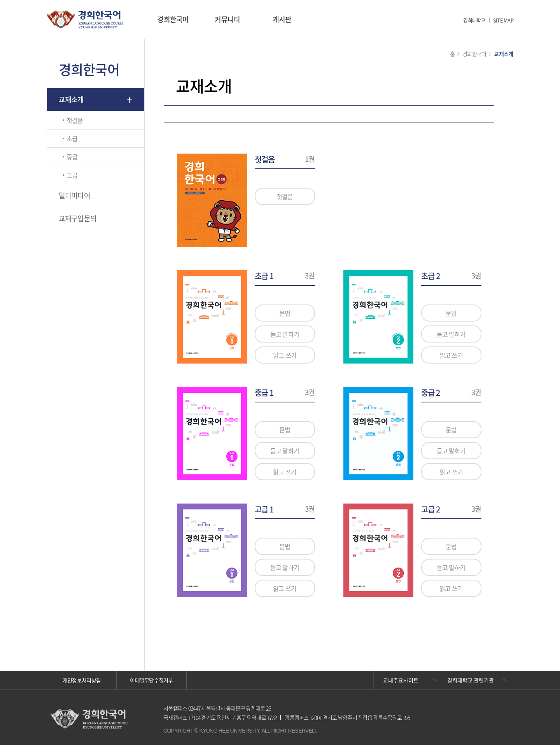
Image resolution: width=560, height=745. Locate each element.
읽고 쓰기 (285, 355)
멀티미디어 (74, 195)
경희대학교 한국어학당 (85, 20)
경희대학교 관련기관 (471, 680)
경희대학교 (474, 20)
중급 (72, 157)
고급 (72, 175)
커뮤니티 (227, 19)
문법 (285, 313)
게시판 (282, 19)
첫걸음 (75, 120)
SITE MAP (503, 20)
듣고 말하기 (285, 334)
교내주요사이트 (401, 680)
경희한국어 (173, 19)
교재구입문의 (78, 218)
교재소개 (71, 99)
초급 (72, 138)
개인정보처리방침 (82, 680)
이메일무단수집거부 (151, 680)
